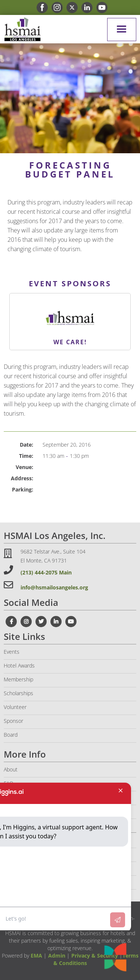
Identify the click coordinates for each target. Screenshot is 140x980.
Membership (18, 679)
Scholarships (18, 693)
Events (12, 652)
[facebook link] (40, 7)
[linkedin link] (85, 7)
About (11, 769)
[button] (122, 30)
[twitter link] (41, 622)
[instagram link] (55, 7)
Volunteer (15, 707)
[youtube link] (100, 7)
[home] (21, 29)
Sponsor (13, 721)
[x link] (70, 7)
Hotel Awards (19, 665)
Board (11, 735)
